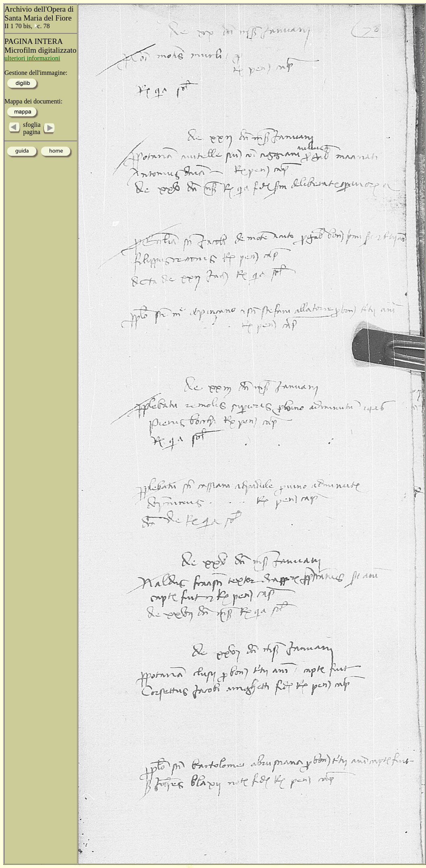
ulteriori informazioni (32, 58)
